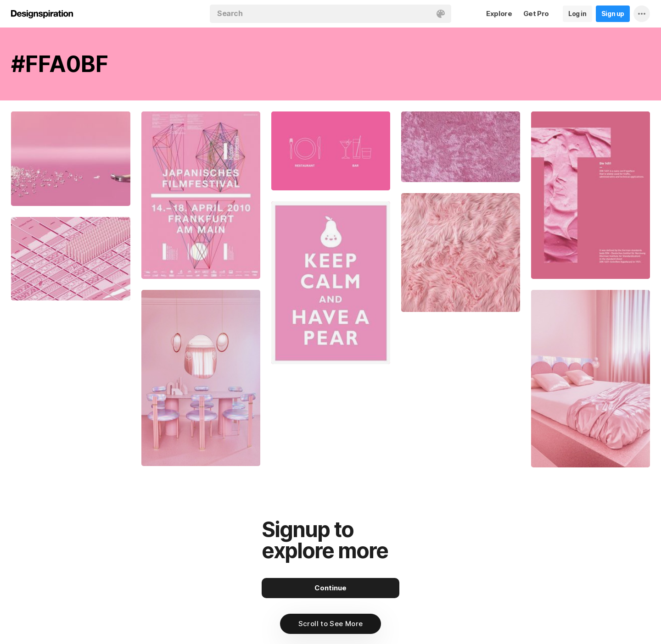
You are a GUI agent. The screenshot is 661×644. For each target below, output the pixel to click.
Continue (330, 588)
